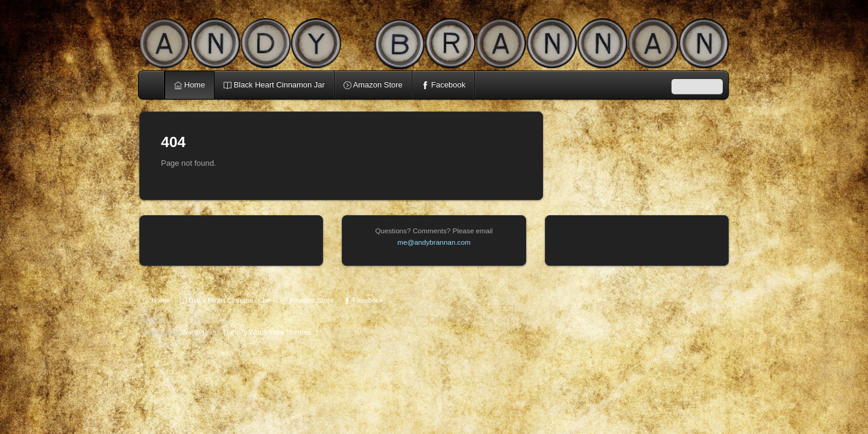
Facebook (443, 85)
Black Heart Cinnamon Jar (274, 85)
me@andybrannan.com (434, 242)
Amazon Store (373, 85)
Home (153, 85)
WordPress (199, 332)
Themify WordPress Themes (267, 332)
